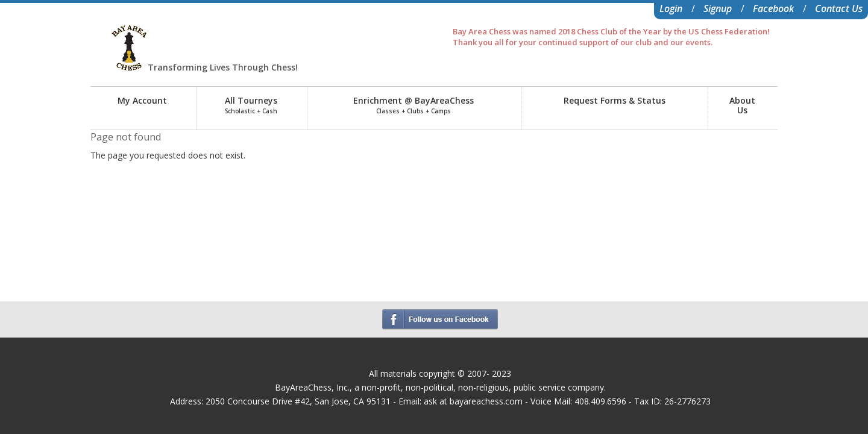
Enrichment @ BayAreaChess (414, 105)
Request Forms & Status (615, 100)
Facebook (773, 8)
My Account (142, 100)
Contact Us (839, 8)
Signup (718, 8)
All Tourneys (251, 105)
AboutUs (742, 105)
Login (671, 8)
